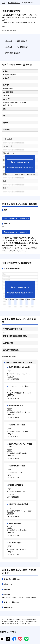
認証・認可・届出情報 (13, 53)
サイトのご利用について (16, 623)
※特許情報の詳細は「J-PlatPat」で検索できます (19, 597)
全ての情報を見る (19, 162)
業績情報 (9, 47)
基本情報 (9, 41)
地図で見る (8, 105)
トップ (3, 3)
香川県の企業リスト (14, 3)
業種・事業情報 (22, 41)
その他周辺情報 (22, 47)
